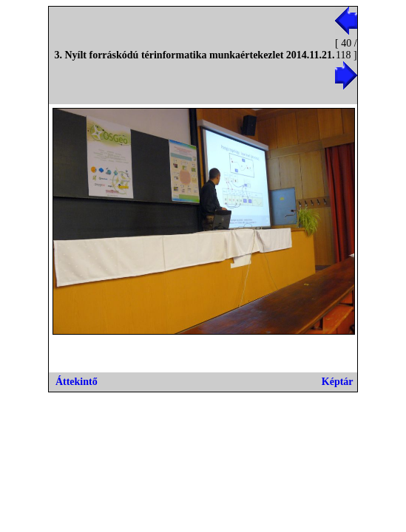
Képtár (338, 382)
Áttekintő (77, 382)
